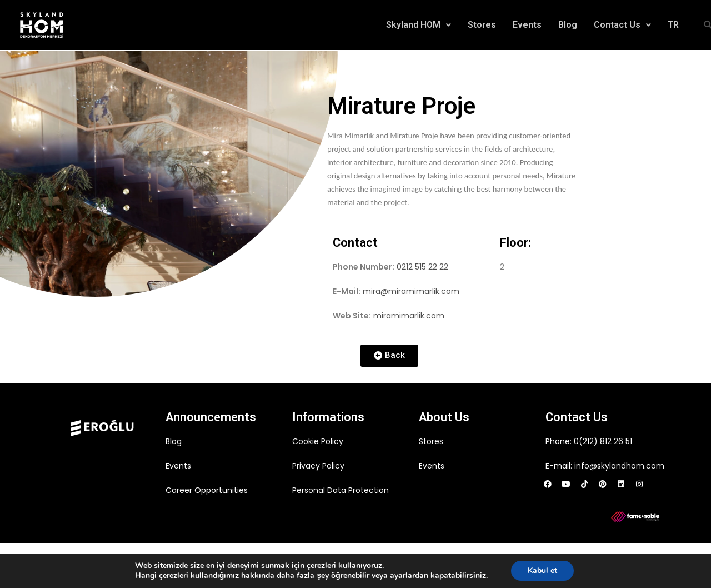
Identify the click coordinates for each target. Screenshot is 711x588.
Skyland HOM (419, 25)
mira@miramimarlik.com (411, 291)
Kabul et (542, 570)
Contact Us (622, 25)
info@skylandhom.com (619, 466)
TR (673, 25)
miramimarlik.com (409, 316)
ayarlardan (409, 576)
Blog (568, 25)
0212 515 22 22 (422, 267)
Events (527, 25)
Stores (482, 25)
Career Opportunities (207, 490)
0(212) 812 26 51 (603, 441)
